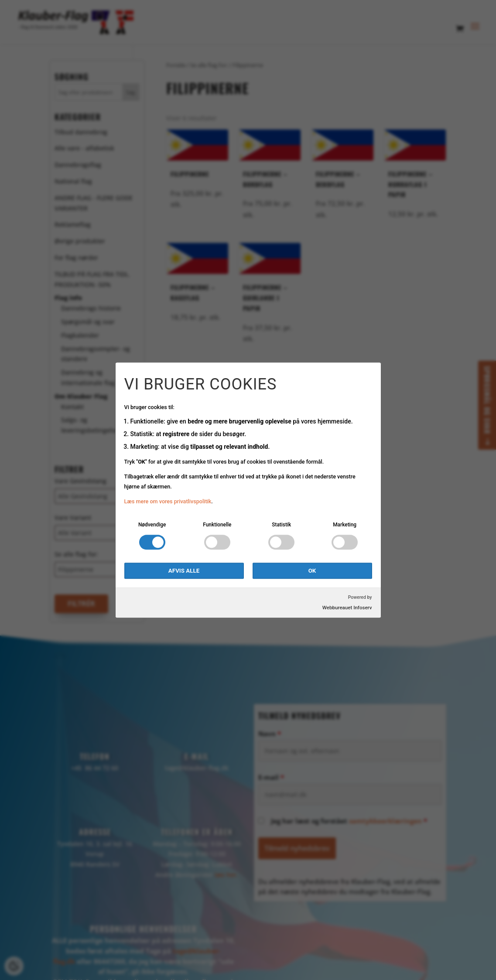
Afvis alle (184, 571)
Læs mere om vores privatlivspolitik (168, 502)
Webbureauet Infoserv (347, 608)
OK (312, 571)
